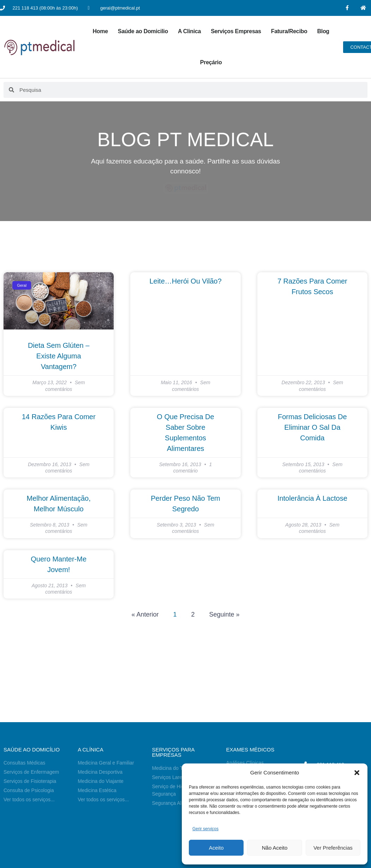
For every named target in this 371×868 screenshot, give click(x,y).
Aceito (216, 848)
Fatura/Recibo (289, 31)
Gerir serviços (205, 829)
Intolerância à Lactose (312, 498)
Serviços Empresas (236, 31)
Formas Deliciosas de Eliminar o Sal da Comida (312, 427)
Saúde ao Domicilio (143, 31)
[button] (357, 773)
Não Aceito (275, 848)
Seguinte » (225, 614)
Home (100, 31)
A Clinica (189, 31)
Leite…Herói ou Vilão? (185, 281)
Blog (323, 31)
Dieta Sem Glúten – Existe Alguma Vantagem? (59, 356)
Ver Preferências (333, 848)
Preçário (211, 62)
